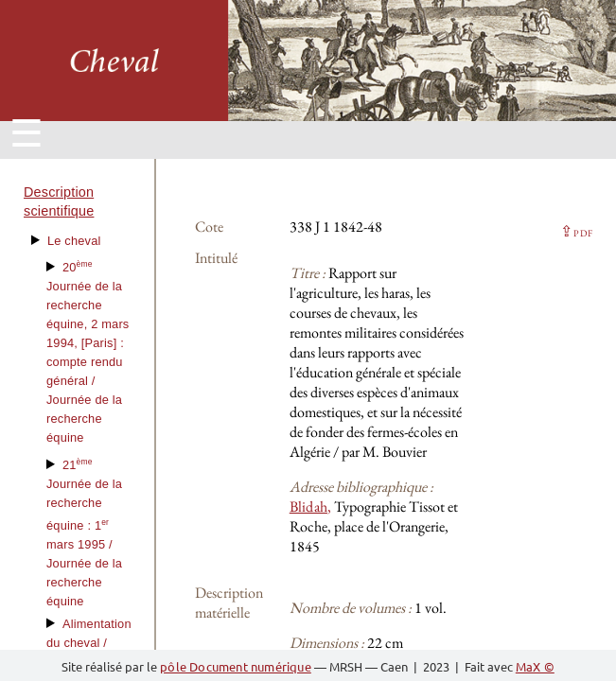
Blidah (308, 506)
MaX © (535, 666)
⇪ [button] (576, 231)
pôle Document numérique (236, 666)
